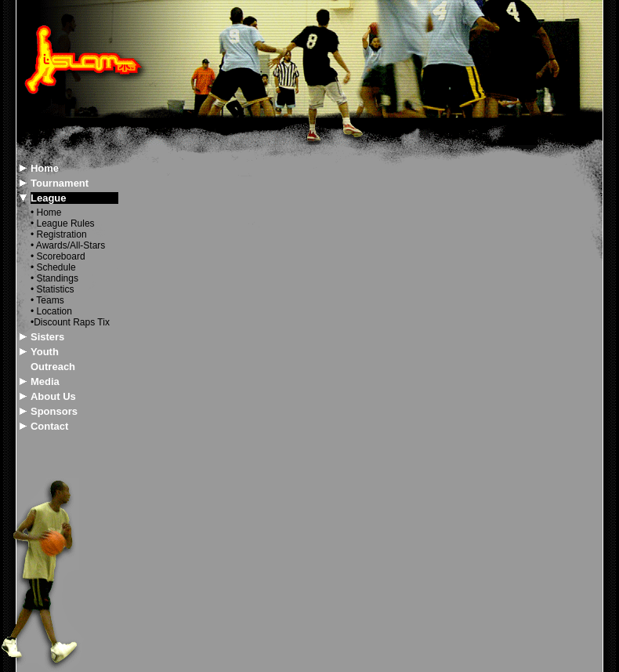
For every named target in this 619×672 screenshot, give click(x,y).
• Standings (54, 278)
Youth (45, 352)
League (49, 198)
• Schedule (53, 267)
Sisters (47, 337)
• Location (51, 311)
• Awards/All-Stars (68, 245)
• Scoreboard (58, 256)
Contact (49, 426)
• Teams (47, 300)
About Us (53, 396)
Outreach (53, 367)
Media (45, 381)
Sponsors (54, 411)
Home (45, 168)
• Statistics (52, 289)
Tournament (60, 183)
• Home (46, 212)
